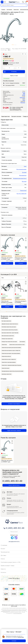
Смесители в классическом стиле (17, 345)
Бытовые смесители (6, 321)
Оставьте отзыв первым (14, 404)
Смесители (4, 345)
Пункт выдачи (8, 85)
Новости (3, 569)
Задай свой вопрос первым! (14, 430)
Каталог (3, 549)
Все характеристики (8, 105)
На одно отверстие (22, 194)
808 (24, 94)
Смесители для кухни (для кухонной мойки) (11, 348)
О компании (4, 545)
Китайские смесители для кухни (9, 327)
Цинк (25, 166)
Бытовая (24, 172)
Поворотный (23, 191)
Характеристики (6, 117)
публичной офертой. (17, 613)
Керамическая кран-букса (20, 178)
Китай (24, 95)
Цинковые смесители (7, 374)
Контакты (3, 572)
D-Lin (24, 93)
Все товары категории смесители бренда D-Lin (16, 109)
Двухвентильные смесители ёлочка (10, 324)
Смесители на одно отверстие (9, 359)
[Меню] (2, 2)
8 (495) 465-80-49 (12, 481)
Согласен (14, 641)
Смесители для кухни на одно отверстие (11, 351)
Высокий (24, 182)
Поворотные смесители (7, 339)
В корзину (10, 72)
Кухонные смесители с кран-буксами (10, 333)
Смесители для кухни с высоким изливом (11, 353)
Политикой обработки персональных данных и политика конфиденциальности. (14, 611)
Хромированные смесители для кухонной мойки (12, 371)
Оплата (3, 559)
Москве (12, 83)
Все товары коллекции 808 (16, 107)
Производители (5, 552)
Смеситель (22, 98)
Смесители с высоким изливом (9, 362)
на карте (17, 578)
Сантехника (22, 342)
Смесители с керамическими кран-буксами (11, 365)
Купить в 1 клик (14, 76)
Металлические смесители (8, 336)
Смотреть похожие (16, 117)
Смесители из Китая (6, 356)
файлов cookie (21, 637)
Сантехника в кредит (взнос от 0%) (11, 562)
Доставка (3, 555)
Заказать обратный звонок (14, 485)
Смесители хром (5, 368)
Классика (23, 103)
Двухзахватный (23, 175)
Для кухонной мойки (21, 169)
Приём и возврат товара (8, 566)
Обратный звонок (14, 532)
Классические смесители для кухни (10, 330)
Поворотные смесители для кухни (9, 342)
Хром (24, 100)
